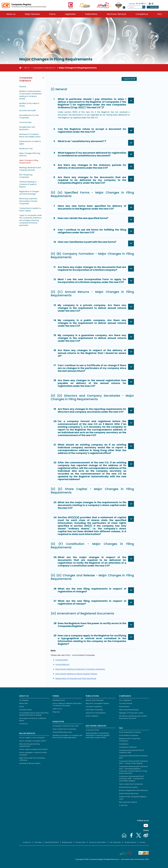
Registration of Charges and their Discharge (29, 193)
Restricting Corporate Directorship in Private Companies (28, 201)
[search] (144, 7)
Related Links (67, 842)
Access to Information (98, 842)
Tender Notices (130, 842)
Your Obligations (125, 700)
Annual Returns (62, 664)
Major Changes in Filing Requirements (29, 162)
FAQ (160, 14)
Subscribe (154, 7)
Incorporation (62, 660)
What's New (24, 703)
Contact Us (23, 724)
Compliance (142, 14)
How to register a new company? (32, 738)
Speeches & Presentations (96, 713)
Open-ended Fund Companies (64, 729)
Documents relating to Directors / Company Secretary (80, 669)
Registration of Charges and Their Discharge (76, 678)
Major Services (32, 14)
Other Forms (57, 709)
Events (22, 707)
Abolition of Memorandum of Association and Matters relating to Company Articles (30, 95)
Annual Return (124, 707)
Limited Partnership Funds (62, 732)
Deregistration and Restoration (27, 128)
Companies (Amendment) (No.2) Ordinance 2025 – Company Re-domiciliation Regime (132, 779)
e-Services (123, 805)
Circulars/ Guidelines (94, 707)
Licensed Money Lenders (128, 787)
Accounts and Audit (27, 110)
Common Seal (25, 122)
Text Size (132, 4)
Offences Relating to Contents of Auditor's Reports (28, 184)
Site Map (38, 842)
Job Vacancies (115, 842)
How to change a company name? (33, 741)
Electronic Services (117, 14)
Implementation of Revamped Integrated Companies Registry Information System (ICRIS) (98, 735)
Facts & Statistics (92, 716)
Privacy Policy (81, 842)
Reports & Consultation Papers (97, 703)
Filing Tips (56, 712)
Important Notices (52, 842)
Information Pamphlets (94, 710)
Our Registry (24, 700)
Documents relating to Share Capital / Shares (76, 674)
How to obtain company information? (33, 749)
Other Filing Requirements (129, 710)
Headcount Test (26, 149)
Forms (52, 14)
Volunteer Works (25, 710)
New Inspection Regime (128, 802)
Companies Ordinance (43, 68)
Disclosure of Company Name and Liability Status (30, 135)
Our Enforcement (125, 703)
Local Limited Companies (129, 735)
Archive (142, 842)
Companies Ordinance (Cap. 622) (66, 726)
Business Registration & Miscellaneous (134, 790)
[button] (124, 7)
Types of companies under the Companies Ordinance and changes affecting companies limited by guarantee (31, 220)
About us (11, 14)
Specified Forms (59, 700)
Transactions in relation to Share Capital (30, 209)
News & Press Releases (95, 700)
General (23, 87)
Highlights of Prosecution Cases (131, 713)
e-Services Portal (92, 730)
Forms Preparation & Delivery (130, 732)
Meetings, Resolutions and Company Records (30, 169)
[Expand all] (129, 79)
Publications (91, 14)
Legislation (70, 14)
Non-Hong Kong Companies (26, 176)
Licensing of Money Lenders (30, 763)
